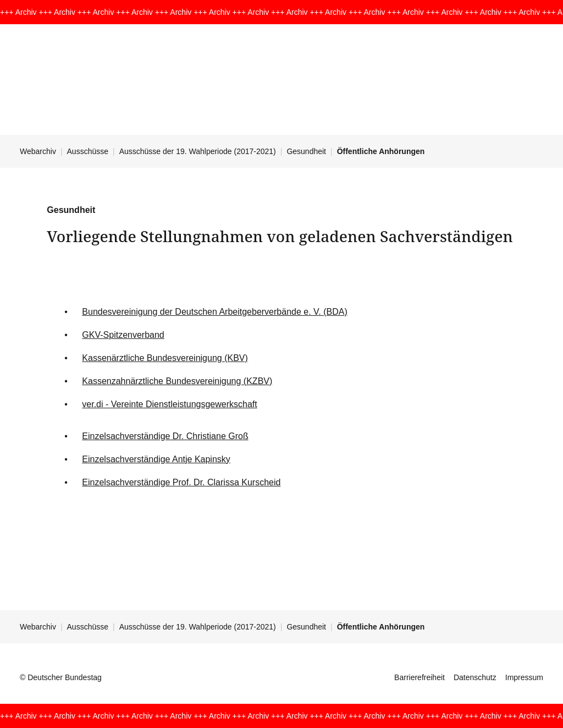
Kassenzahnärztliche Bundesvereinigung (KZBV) (177, 381)
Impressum (524, 677)
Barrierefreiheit (420, 677)
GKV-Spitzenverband (123, 335)
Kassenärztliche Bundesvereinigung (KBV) (165, 358)
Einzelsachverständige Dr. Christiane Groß (165, 436)
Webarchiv (38, 151)
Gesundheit (306, 151)
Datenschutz (475, 677)
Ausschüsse (88, 151)
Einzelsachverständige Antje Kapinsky (156, 459)
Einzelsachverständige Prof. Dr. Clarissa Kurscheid (181, 482)
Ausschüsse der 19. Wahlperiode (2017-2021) (198, 151)
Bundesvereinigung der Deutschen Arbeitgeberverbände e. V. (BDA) (214, 312)
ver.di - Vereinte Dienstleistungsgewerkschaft (169, 404)
